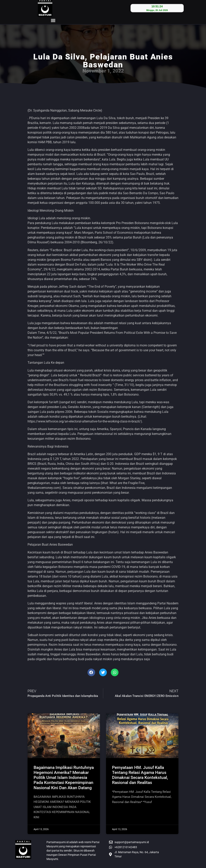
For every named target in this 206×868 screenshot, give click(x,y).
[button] (53, 16)
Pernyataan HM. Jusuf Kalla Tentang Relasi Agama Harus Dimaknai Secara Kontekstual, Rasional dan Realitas (140, 775)
